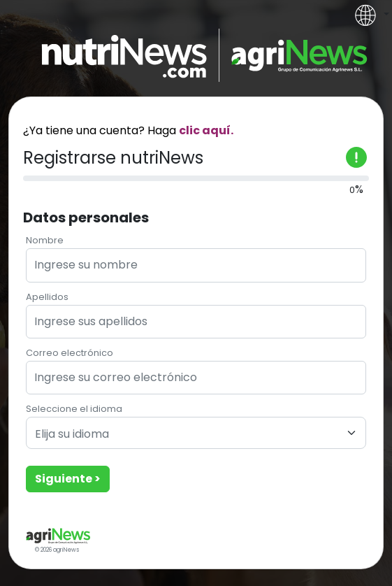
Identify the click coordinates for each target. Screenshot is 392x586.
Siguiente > (68, 479)
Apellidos (47, 297)
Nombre (45, 240)
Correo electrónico (70, 353)
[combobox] (196, 433)
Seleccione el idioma (74, 409)
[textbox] (188, 435)
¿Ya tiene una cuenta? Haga (128, 130)
